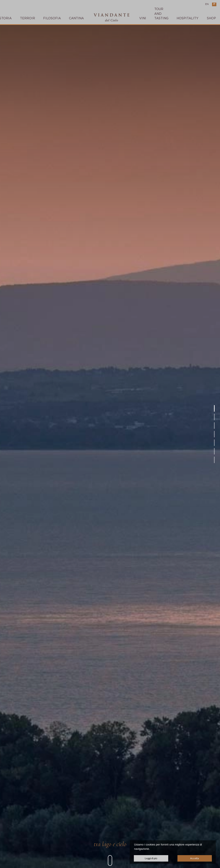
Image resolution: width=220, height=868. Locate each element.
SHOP (211, 18)
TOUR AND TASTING (161, 14)
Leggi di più (151, 858)
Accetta (195, 858)
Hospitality (188, 18)
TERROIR (27, 18)
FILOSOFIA (52, 18)
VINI (143, 18)
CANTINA (76, 18)
